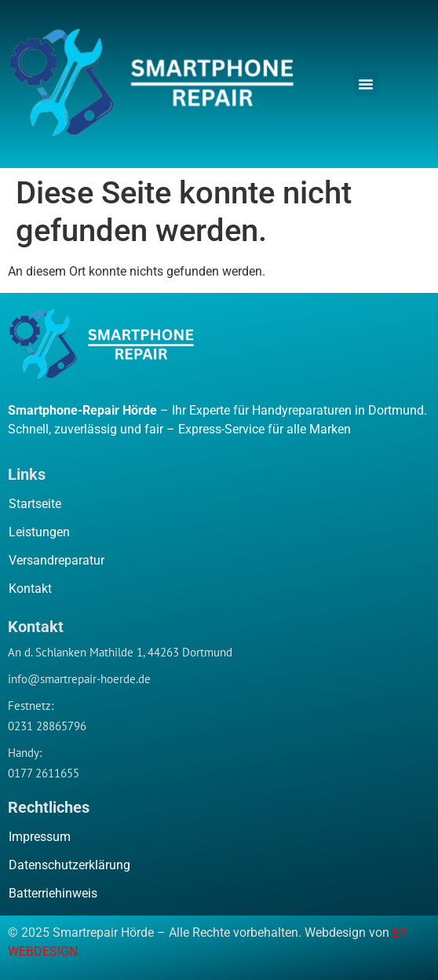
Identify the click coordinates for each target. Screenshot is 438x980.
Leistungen (39, 532)
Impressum (40, 837)
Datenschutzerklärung (69, 865)
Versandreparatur (57, 560)
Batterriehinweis (53, 893)
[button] (366, 84)
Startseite (35, 504)
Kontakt (30, 589)
